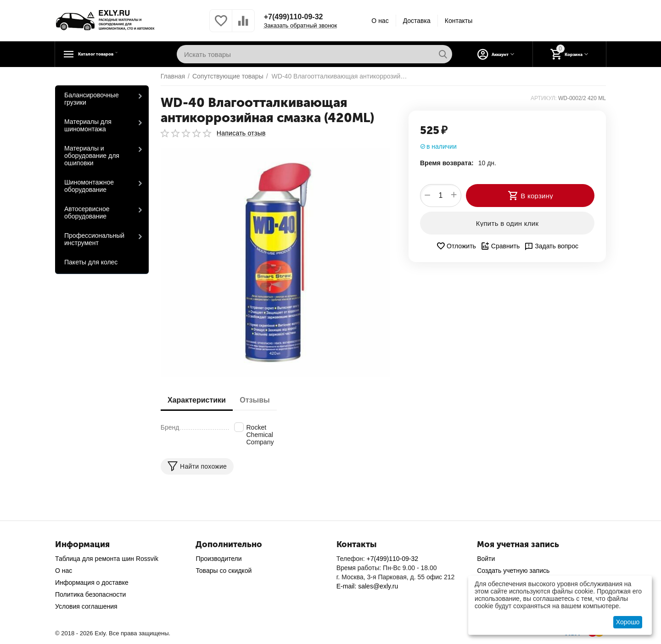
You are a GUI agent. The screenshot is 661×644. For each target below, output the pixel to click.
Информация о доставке (92, 582)
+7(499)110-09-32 (297, 17)
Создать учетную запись (513, 571)
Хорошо (628, 622)
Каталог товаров (113, 54)
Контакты (459, 21)
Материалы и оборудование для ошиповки (92, 156)
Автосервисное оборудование (87, 213)
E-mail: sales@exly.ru (367, 586)
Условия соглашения (86, 606)
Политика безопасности (90, 594)
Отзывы (261, 400)
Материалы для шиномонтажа (88, 125)
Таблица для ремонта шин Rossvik (107, 559)
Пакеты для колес (91, 262)
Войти (486, 559)
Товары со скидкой (224, 571)
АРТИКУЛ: (544, 98)
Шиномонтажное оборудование (89, 186)
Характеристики (199, 400)
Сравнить (500, 246)
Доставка (417, 21)
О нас (380, 21)
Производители (218, 559)
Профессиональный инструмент (94, 239)
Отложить (456, 246)
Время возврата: (447, 163)
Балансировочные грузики (92, 99)
